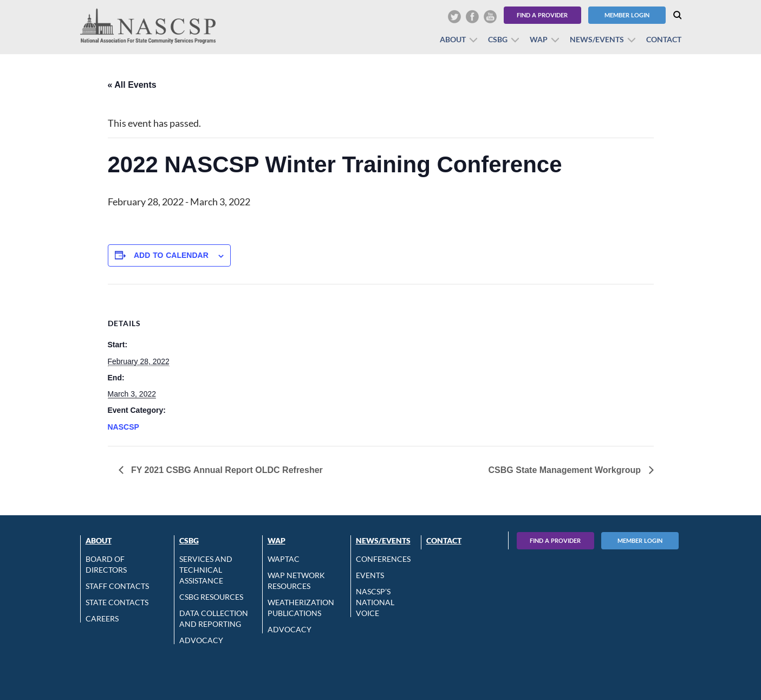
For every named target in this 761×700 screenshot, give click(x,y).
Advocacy (201, 640)
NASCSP (123, 427)
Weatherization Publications (301, 608)
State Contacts (117, 602)
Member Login (627, 15)
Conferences (383, 559)
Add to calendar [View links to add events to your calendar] (171, 255)
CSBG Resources (211, 597)
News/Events (597, 39)
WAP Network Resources (296, 581)
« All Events (132, 85)
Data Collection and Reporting (214, 618)
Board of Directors (106, 564)
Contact (664, 39)
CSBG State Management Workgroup (566, 470)
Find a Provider (542, 15)
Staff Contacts (117, 586)
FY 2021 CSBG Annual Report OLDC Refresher (226, 470)
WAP (539, 39)
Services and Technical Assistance (206, 570)
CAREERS (102, 618)
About (453, 39)
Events (370, 575)
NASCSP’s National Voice (375, 602)
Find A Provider (555, 540)
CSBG (498, 39)
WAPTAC (284, 559)
